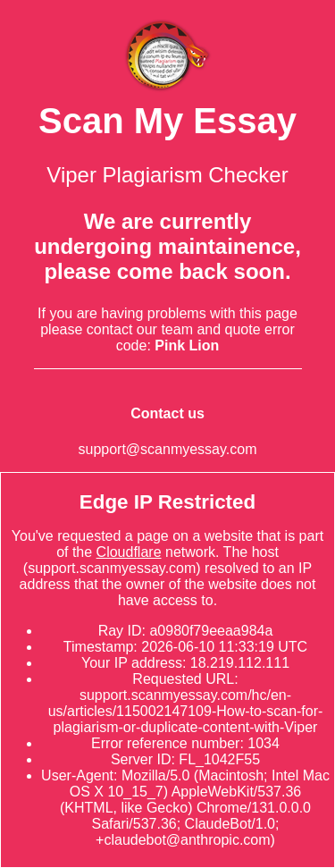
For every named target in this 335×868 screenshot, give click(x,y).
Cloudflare (129, 552)
